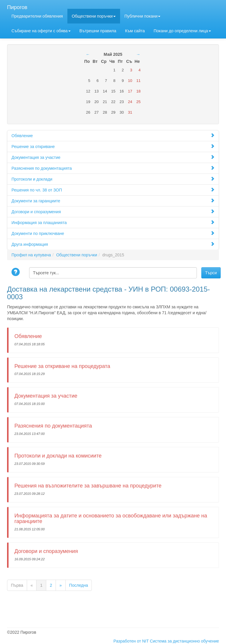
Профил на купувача (31, 255)
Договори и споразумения (113, 212)
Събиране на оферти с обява (41, 31)
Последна (79, 585)
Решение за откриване (113, 146)
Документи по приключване (113, 233)
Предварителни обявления (37, 16)
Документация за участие (113, 157)
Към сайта (135, 31)
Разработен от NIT (131, 641)
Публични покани (142, 16)
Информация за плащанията (113, 222)
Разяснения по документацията (113, 168)
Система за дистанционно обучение (184, 641)
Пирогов (17, 7)
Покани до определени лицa (182, 31)
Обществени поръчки (94, 16)
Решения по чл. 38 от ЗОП (113, 190)
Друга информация (113, 244)
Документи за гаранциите (113, 201)
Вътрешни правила (98, 31)
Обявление (113, 136)
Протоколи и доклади (113, 179)
